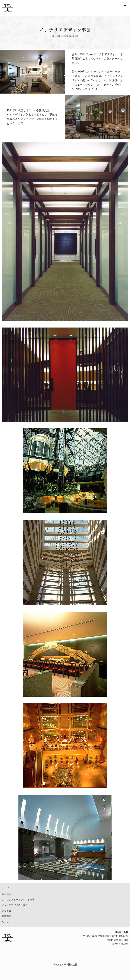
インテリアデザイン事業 (15, 905)
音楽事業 (6, 916)
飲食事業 (6, 911)
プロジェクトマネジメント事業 (18, 900)
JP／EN (6, 922)
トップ (5, 889)
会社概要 (6, 894)
